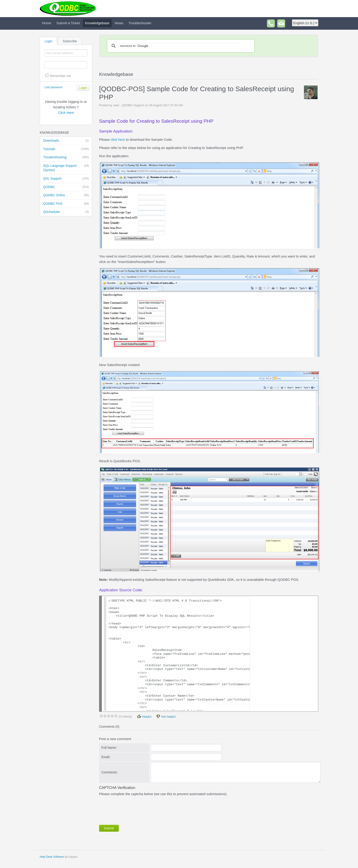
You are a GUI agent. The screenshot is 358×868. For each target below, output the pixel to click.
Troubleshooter (140, 23)
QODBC (66, 187)
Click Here (66, 113)
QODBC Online (66, 195)
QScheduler (66, 212)
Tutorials (66, 149)
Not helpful (166, 716)
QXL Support (66, 179)
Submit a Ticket (68, 23)
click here (118, 139)
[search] (180, 46)
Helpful (144, 716)
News (119, 23)
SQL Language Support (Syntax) (66, 168)
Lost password (53, 87)
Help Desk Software (52, 857)
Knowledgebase (97, 23)
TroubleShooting (66, 157)
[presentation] (134, 810)
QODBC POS (66, 204)
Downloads (66, 141)
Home (47, 23)
